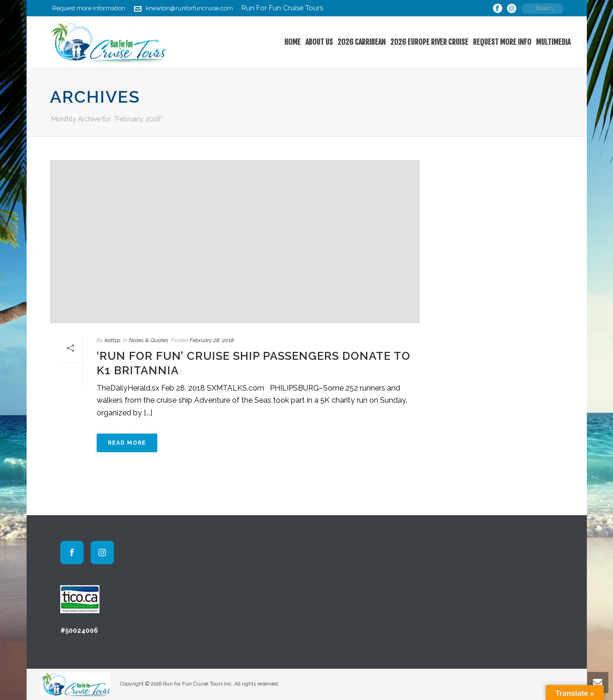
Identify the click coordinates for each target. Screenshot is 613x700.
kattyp (113, 340)
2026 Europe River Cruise (429, 42)
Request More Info (502, 42)
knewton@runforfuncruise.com (189, 8)
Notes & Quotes (149, 340)
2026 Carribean (362, 42)
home (292, 42)
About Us (319, 42)
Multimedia (553, 42)
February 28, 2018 (212, 340)
